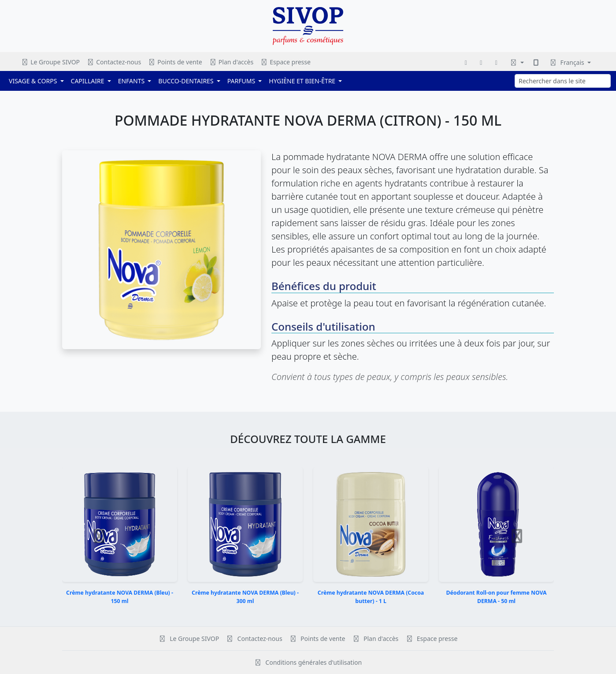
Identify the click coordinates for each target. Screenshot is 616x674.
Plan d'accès (231, 62)
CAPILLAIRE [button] (89, 81)
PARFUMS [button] (242, 81)
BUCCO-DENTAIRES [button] (187, 81)
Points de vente (175, 62)
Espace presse (286, 62)
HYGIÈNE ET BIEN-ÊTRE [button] (303, 81)
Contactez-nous (114, 62)
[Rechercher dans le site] (563, 81)
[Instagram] (481, 62)
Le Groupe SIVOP (50, 62)
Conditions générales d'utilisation (308, 662)
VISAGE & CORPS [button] (34, 81)
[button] (99, 536)
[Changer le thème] (517, 62)
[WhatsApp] (497, 62)
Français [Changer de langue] (567, 62)
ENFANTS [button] (132, 81)
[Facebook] (466, 62)
